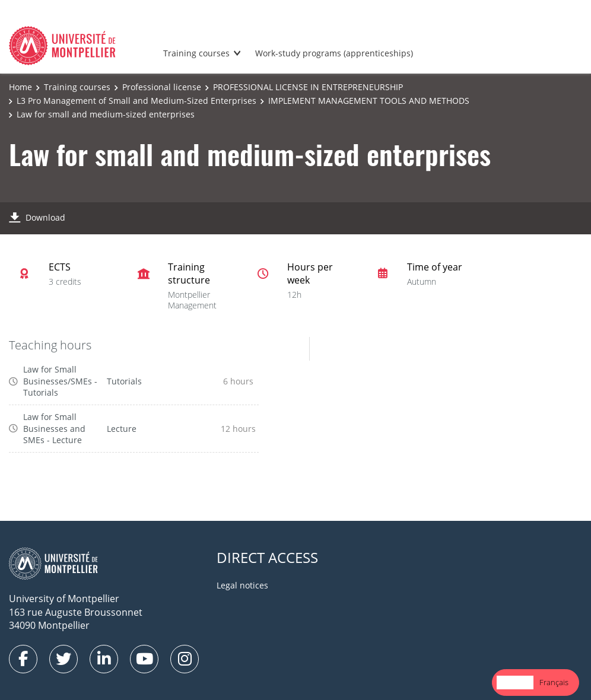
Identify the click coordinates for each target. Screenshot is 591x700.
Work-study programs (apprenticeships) (334, 53)
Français (554, 682)
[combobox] (515, 682)
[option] (554, 682)
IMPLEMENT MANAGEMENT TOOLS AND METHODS (369, 101)
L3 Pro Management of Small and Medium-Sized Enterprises (136, 101)
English (515, 682)
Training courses (196, 53)
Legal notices (242, 585)
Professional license (162, 87)
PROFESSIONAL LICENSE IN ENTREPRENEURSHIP (308, 87)
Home (20, 87)
